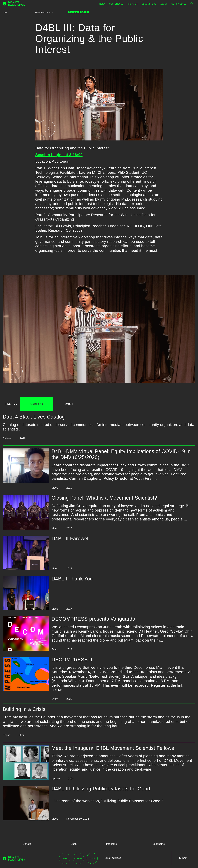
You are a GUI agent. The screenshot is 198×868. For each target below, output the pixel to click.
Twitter (65, 858)
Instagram (78, 858)
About (164, 4)
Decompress (149, 4)
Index (102, 4)
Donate (27, 844)
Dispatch (132, 4)
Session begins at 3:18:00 (59, 155)
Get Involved (179, 4)
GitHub (92, 858)
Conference (116, 4)
